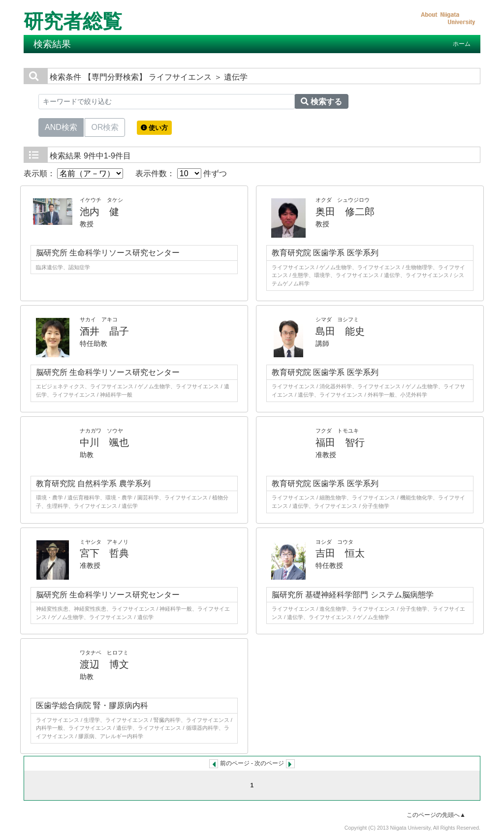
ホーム (462, 44)
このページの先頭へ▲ (436, 815)
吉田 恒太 (340, 553)
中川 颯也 (104, 442)
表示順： (73, 173)
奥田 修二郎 (345, 212)
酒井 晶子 (104, 331)
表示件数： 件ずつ (181, 173)
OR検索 (105, 126)
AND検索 (61, 126)
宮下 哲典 (104, 553)
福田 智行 (340, 442)
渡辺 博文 (104, 664)
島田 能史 (340, 331)
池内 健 (99, 212)
